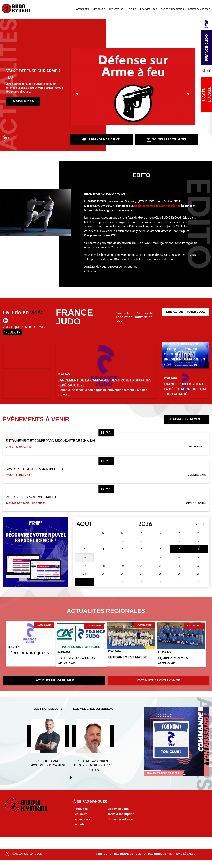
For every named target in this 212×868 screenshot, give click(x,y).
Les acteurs (116, 9)
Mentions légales (182, 862)
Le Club (132, 9)
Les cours (99, 9)
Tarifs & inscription (121, 822)
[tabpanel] (48, 746)
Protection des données (115, 862)
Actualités (83, 9)
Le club (79, 833)
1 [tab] (71, 786)
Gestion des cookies (151, 862)
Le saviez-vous (149, 9)
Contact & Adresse (199, 9)
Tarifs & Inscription (173, 9)
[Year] (135, 533)
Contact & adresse (121, 827)
